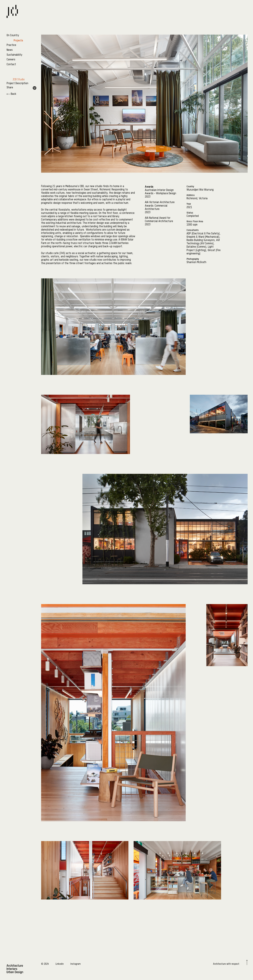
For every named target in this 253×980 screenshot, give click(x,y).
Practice (11, 45)
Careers (11, 60)
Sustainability (14, 55)
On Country (13, 35)
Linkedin (60, 964)
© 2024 (45, 964)
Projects (18, 40)
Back (11, 94)
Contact (11, 65)
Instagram (76, 964)
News (10, 50)
